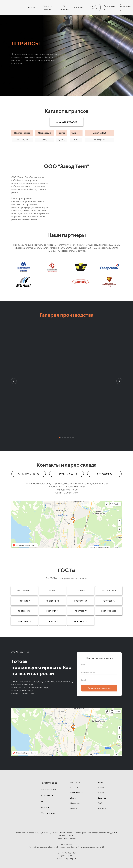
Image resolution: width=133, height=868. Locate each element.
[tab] (67, 128)
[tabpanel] (67, 136)
